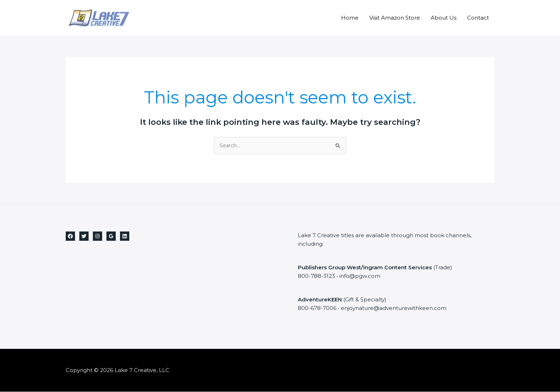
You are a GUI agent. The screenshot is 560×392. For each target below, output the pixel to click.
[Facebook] (70, 236)
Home (350, 18)
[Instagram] (97, 236)
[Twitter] (84, 236)
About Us (444, 18)
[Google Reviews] (111, 236)
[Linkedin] (125, 236)
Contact (478, 18)
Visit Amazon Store (395, 18)
